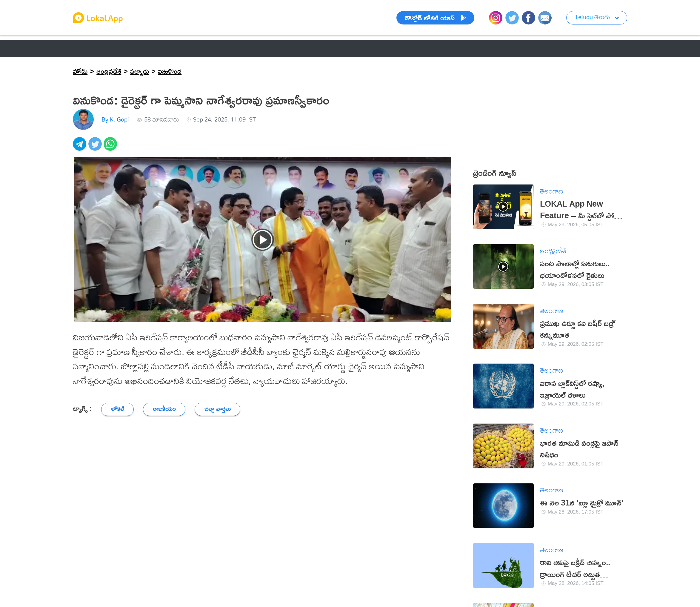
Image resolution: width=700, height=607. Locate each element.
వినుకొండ (170, 71)
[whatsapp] (111, 147)
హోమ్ (80, 71)
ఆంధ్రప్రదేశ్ (109, 71)
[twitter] (96, 147)
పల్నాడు (140, 71)
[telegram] (80, 147)
